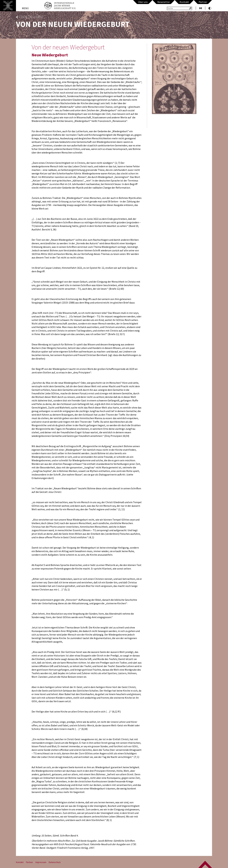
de (201, 8)
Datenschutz (55, 862)
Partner (203, 2)
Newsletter (164, 2)
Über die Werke (31, 17)
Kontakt (184, 2)
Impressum (41, 862)
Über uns (143, 2)
